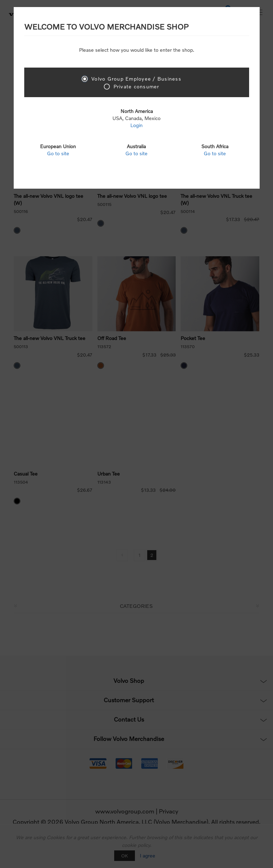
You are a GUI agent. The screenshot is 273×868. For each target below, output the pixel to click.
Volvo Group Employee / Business (136, 79)
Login (136, 125)
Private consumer (136, 86)
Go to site (58, 153)
